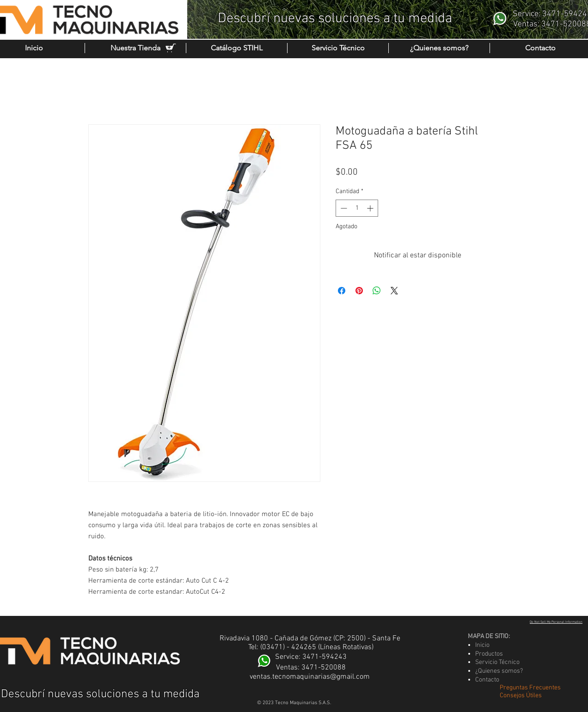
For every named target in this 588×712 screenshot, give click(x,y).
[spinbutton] (357, 208)
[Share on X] (394, 291)
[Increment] (371, 208)
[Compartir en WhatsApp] (377, 291)
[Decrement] (343, 208)
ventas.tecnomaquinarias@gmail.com (310, 677)
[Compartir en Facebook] (342, 291)
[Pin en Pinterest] (359, 291)
